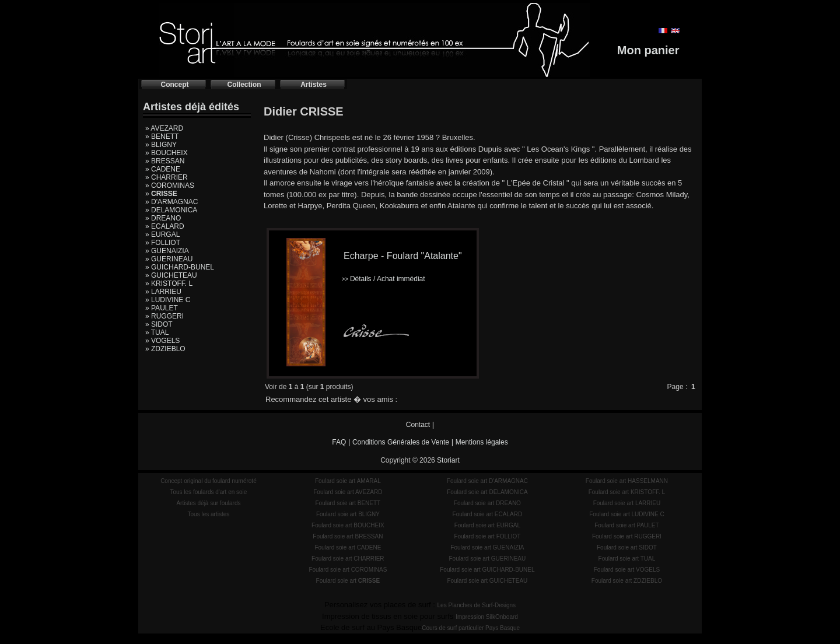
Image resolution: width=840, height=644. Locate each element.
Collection (244, 85)
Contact (418, 425)
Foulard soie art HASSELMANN (627, 481)
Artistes (314, 85)
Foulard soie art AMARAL (348, 481)
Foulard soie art (348, 581)
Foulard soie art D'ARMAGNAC (487, 481)
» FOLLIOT (163, 243)
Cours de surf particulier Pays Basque (471, 628)
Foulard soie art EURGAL (487, 525)
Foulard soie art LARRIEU (627, 503)
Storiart (448, 460)
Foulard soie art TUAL (627, 559)
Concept (175, 85)
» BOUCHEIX (167, 153)
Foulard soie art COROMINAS (348, 570)
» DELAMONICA (171, 210)
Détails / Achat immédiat (383, 279)
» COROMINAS (170, 185)
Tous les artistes (209, 514)
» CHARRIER (167, 177)
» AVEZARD (164, 128)
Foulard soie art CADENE (348, 547)
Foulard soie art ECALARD (488, 514)
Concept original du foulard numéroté (209, 481)
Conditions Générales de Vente (401, 442)
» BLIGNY (161, 145)
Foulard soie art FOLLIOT (487, 536)
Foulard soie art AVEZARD (348, 492)
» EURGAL (162, 235)
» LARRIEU (163, 292)
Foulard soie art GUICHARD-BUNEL (487, 570)
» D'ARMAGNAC (171, 202)
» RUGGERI (164, 316)
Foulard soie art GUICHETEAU (487, 581)
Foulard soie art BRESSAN (348, 536)
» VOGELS (162, 341)
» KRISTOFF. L (169, 283)
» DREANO (163, 218)
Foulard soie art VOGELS (627, 570)
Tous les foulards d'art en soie (208, 492)
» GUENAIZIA (167, 251)
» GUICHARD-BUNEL (180, 267)
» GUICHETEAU (171, 275)
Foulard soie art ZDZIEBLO (627, 581)
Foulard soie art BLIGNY (348, 514)
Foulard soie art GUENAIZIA (487, 547)
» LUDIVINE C (168, 300)
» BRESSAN (165, 161)
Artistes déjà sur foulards (208, 503)
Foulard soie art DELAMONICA (487, 492)
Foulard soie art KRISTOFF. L (627, 492)
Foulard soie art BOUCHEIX (348, 525)
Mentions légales (482, 442)
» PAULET (162, 308)
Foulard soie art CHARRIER (348, 559)
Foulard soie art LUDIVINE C (626, 514)
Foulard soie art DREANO (487, 503)
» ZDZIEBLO (165, 349)
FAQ (339, 442)
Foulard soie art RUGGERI (627, 536)
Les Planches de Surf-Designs (477, 605)
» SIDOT (159, 324)
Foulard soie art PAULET (626, 525)
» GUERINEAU (169, 259)
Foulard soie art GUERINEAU (488, 559)
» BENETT (162, 136)
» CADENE (163, 169)
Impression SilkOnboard (487, 617)
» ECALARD (165, 226)
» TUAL (157, 332)
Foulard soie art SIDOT (627, 547)
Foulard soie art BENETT (348, 503)
